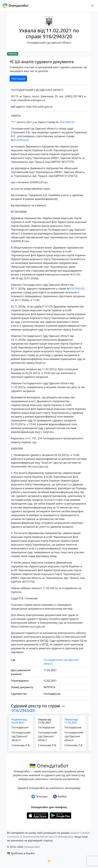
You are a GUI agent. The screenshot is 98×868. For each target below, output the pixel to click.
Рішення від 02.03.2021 (19, 721)
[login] (92, 6)
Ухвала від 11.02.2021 (71, 721)
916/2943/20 (67, 122)
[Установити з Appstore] (38, 815)
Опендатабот (32, 847)
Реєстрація (18, 79)
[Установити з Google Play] (60, 815)
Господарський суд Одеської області (61, 662)
